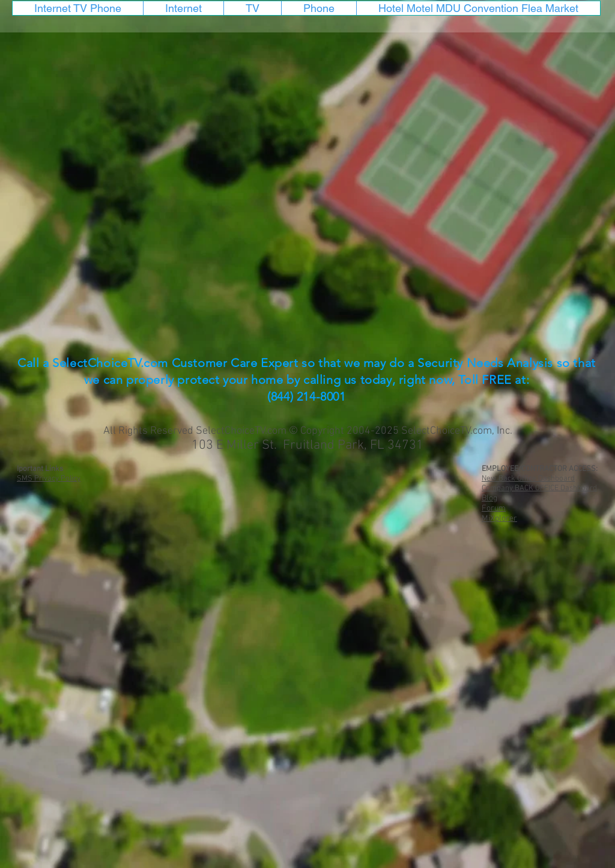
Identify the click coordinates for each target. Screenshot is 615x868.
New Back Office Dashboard (528, 479)
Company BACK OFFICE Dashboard (539, 488)
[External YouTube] (307, 187)
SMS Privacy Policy (49, 479)
